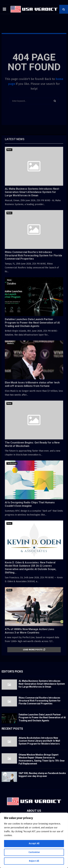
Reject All (34, 861)
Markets (11, 343)
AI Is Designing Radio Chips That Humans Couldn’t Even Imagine (30, 504)
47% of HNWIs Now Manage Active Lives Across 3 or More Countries (30, 631)
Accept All (34, 843)
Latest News (15, 139)
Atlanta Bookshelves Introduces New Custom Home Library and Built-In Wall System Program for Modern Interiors (39, 741)
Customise (34, 852)
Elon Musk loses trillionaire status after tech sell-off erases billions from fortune (32, 384)
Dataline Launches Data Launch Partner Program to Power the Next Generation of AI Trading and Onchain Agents (32, 323)
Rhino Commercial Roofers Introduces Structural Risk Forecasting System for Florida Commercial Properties (33, 255)
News (9, 150)
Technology (12, 463)
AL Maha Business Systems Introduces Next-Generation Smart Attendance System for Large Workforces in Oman (32, 192)
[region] (34, 840)
